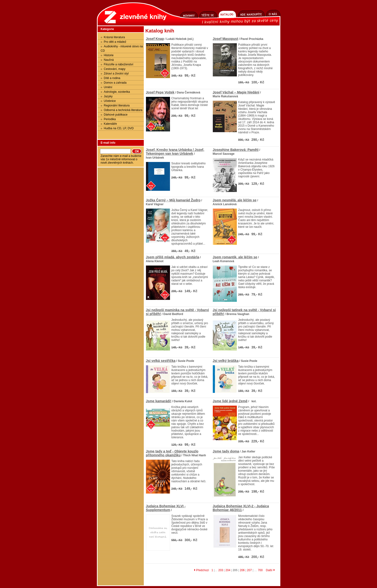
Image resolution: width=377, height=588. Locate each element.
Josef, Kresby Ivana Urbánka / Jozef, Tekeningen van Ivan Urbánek (175, 152)
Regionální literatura (117, 105)
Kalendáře (110, 124)
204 (228, 570)
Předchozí (201, 570)
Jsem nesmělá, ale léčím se (235, 200)
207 (249, 570)
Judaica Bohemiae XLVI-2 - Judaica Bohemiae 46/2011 (241, 508)
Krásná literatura (114, 37)
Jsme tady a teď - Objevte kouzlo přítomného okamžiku (172, 453)
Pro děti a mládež (115, 42)
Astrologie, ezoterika (117, 92)
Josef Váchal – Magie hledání (236, 92)
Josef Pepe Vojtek (160, 92)
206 (242, 570)
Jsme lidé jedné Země (230, 401)
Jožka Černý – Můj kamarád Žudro (173, 200)
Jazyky (108, 96)
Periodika (110, 119)
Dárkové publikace (116, 115)
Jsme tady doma (226, 451)
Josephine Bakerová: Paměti (236, 150)
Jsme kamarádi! (159, 401)
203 (221, 570)
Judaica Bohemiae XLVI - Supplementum (166, 508)
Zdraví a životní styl (116, 74)
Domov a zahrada (115, 83)
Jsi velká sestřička (161, 361)
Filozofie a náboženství (119, 64)
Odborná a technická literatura (123, 110)
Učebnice (110, 101)
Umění (108, 87)
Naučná (109, 60)
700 (260, 570)
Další (270, 570)
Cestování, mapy (115, 69)
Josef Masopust (226, 39)
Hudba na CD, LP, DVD (119, 128)
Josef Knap (155, 39)
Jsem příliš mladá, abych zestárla (173, 257)
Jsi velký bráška (226, 361)
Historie (109, 55)
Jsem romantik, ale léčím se (235, 257)
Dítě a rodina (112, 78)
